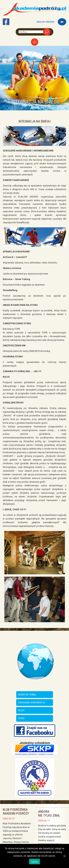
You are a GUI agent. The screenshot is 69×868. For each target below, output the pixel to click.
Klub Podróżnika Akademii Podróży (16, 811)
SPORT (21, 718)
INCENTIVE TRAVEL (27, 695)
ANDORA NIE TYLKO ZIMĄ (49, 813)
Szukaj (47, 32)
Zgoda (34, 862)
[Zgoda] (64, 856)
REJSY (21, 710)
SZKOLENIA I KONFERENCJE (32, 702)
